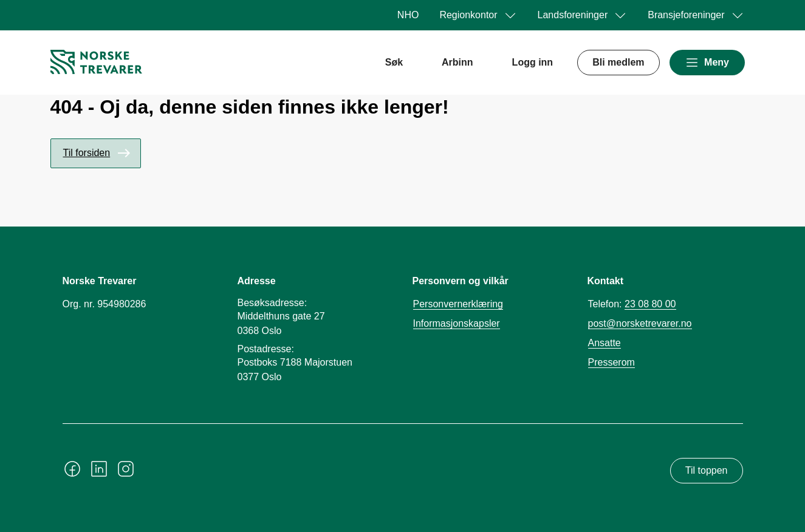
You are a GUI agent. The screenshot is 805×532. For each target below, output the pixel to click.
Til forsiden (87, 153)
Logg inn (533, 62)
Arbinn (457, 62)
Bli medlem (618, 62)
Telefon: (632, 304)
